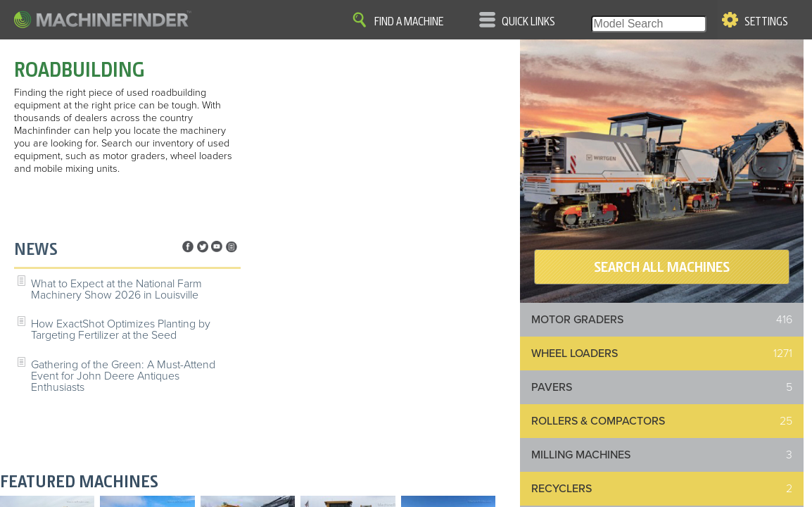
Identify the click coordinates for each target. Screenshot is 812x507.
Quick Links (528, 22)
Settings (766, 22)
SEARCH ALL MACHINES (662, 267)
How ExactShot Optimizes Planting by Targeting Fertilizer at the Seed (121, 330)
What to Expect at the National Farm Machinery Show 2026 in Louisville (116, 289)
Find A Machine (409, 22)
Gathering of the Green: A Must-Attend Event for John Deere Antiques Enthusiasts (123, 376)
